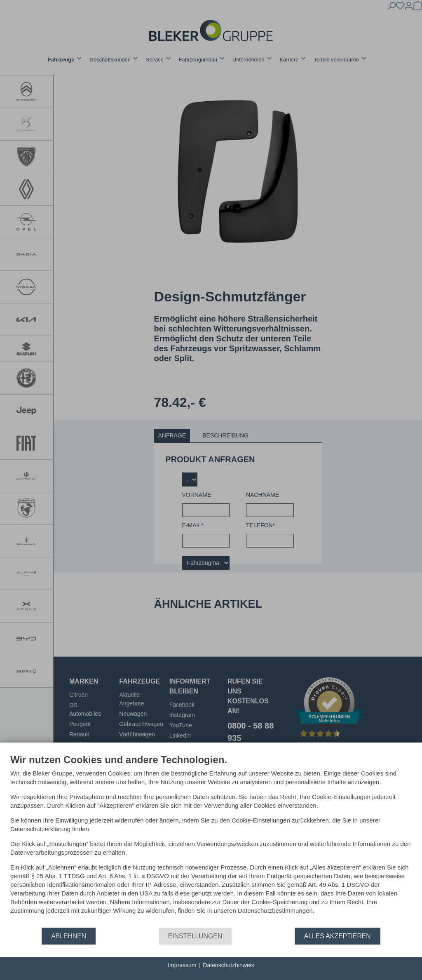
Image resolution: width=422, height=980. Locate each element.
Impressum (182, 965)
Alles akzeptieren (338, 936)
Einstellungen (195, 936)
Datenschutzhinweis (229, 965)
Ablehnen (69, 936)
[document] (211, 840)
